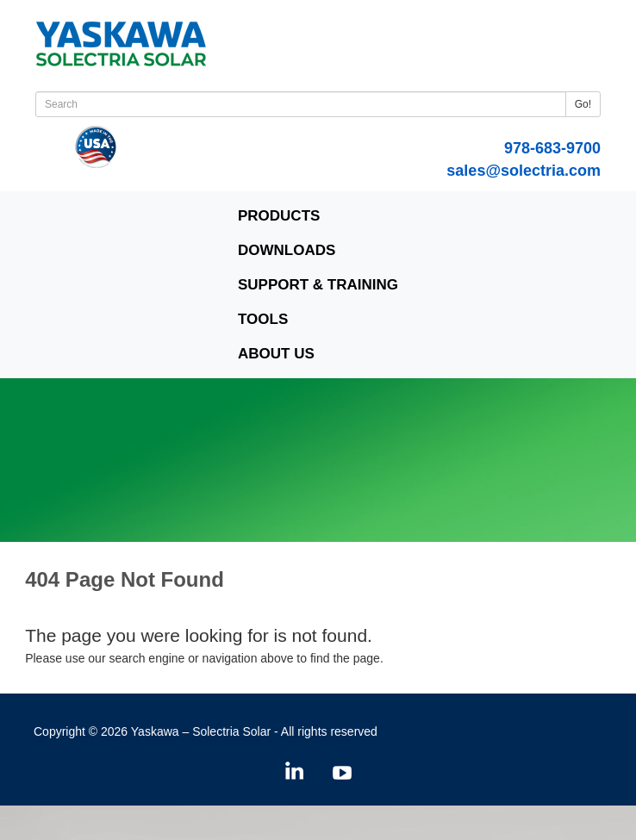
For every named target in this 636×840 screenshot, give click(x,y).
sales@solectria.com (524, 171)
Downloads (287, 250)
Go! (583, 104)
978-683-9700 (552, 148)
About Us (276, 354)
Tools (263, 319)
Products (279, 216)
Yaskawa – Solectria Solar (201, 731)
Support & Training (318, 285)
